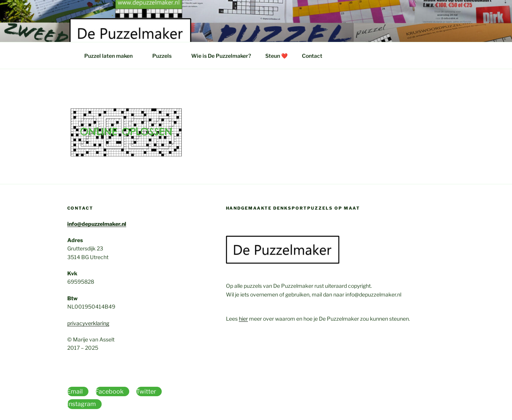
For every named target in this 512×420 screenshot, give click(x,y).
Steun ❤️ (276, 56)
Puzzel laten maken (112, 56)
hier (243, 319)
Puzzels (166, 56)
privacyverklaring (88, 323)
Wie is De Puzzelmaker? (221, 56)
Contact (312, 56)
